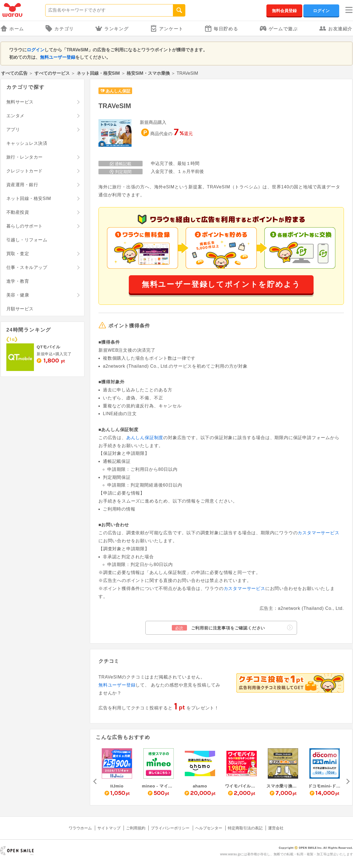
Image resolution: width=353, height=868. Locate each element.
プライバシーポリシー (170, 828)
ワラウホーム (80, 828)
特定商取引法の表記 (245, 828)
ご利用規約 (136, 828)
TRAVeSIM (115, 106)
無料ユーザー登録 (58, 57)
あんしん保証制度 (145, 438)
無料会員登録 (284, 11)
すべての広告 (14, 73)
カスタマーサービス (318, 533)
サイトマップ (109, 828)
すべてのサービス (52, 73)
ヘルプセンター (209, 828)
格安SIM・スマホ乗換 (148, 73)
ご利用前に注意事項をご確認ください (232, 628)
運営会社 (276, 828)
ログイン (321, 11)
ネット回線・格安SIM (98, 73)
